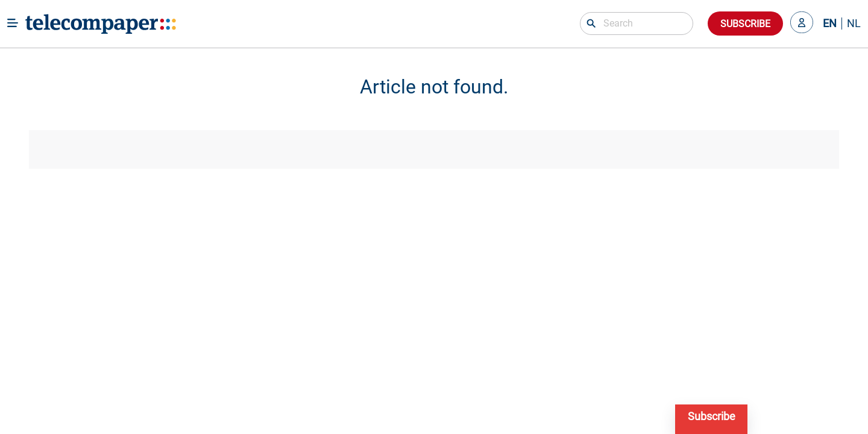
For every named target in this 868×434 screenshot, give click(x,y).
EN (830, 24)
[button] (802, 24)
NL (854, 24)
